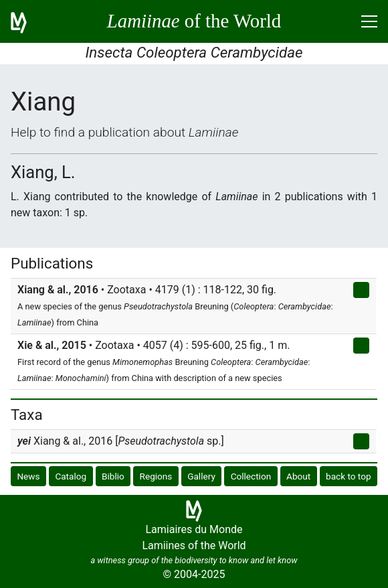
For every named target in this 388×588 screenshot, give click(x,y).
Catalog (71, 476)
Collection (251, 476)
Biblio (113, 476)
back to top (349, 476)
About (298, 476)
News (28, 476)
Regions (156, 476)
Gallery (201, 476)
